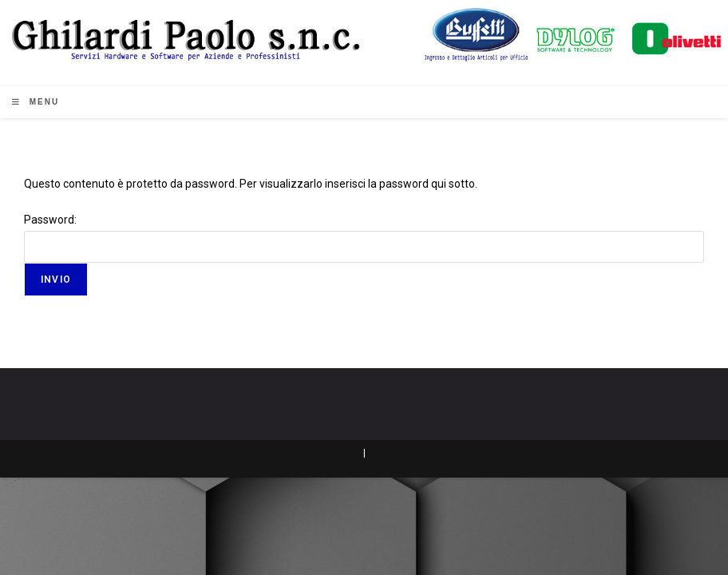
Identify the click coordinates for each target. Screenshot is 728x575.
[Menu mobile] (36, 102)
